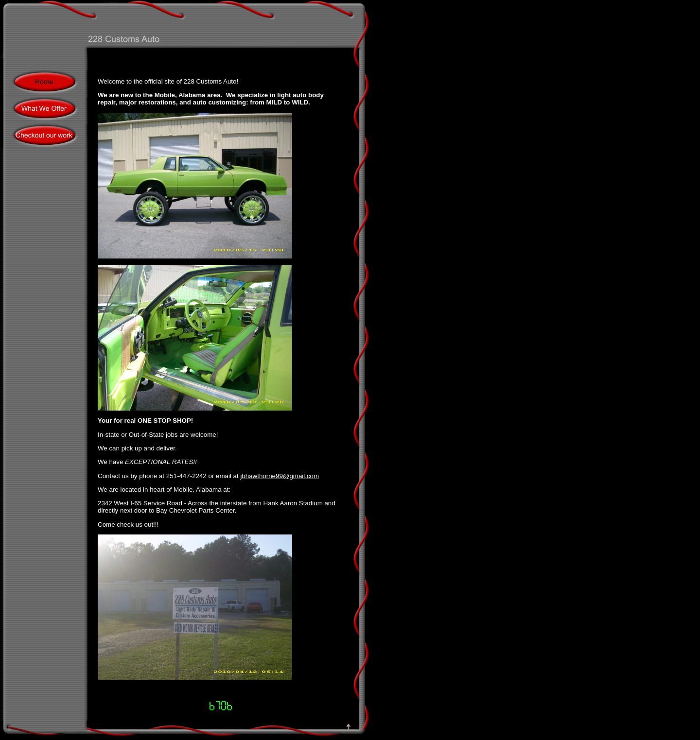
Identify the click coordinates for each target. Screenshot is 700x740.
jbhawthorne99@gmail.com (280, 476)
